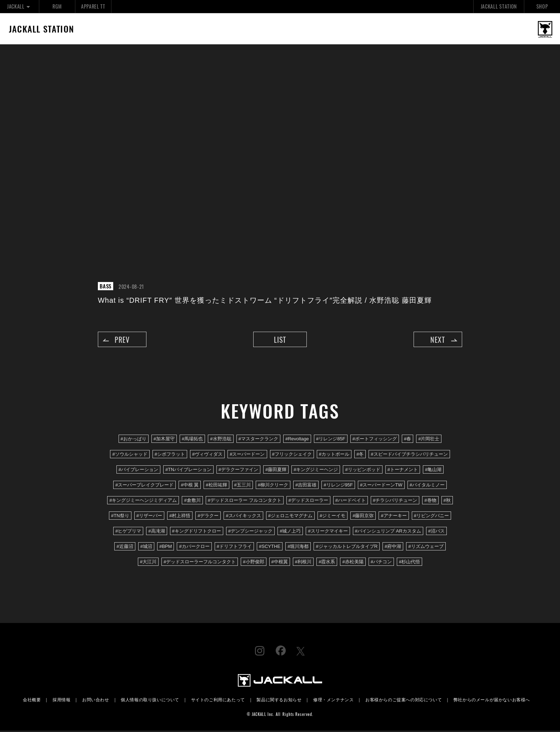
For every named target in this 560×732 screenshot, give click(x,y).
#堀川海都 (298, 548)
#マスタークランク (258, 440)
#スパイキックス (243, 517)
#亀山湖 (433, 471)
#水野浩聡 (221, 440)
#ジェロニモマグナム (290, 517)
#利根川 (303, 563)
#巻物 (430, 501)
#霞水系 (327, 563)
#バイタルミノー (427, 486)
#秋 (447, 501)
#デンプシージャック (250, 532)
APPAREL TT (93, 6)
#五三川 (242, 486)
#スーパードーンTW (381, 486)
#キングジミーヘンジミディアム (143, 501)
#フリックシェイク (292, 455)
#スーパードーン (247, 455)
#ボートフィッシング (375, 440)
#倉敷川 (192, 501)
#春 (407, 440)
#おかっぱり (134, 440)
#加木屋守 (164, 440)
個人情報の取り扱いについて (150, 701)
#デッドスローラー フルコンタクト (245, 501)
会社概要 (32, 701)
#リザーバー (149, 517)
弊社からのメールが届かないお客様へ (492, 701)
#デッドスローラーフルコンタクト (200, 563)
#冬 (360, 455)
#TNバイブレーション (188, 471)
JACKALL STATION (499, 6)
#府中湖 (393, 548)
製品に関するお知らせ (279, 701)
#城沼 (146, 548)
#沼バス (436, 532)
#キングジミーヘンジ (316, 471)
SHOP (542, 6)
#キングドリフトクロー (197, 532)
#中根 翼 (190, 486)
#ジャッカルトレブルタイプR (347, 548)
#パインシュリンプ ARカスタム (388, 532)
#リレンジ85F (331, 440)
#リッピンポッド (362, 471)
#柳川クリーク (273, 486)
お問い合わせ (96, 701)
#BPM (166, 548)
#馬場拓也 (192, 440)
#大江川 (148, 563)
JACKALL (19, 6)
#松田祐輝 (216, 486)
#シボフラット (170, 455)
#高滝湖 (156, 532)
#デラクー (208, 517)
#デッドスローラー (308, 501)
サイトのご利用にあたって (218, 701)
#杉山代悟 (409, 563)
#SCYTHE (270, 548)
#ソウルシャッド (130, 455)
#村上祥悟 (180, 517)
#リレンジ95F (338, 486)
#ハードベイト (351, 501)
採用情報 (61, 701)
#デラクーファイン (238, 471)
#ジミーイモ (332, 517)
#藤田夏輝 (276, 471)
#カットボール (334, 455)
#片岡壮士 (429, 440)
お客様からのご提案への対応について (404, 701)
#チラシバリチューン (395, 501)
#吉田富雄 (306, 486)
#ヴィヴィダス (207, 455)
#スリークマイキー (328, 532)
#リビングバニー (431, 517)
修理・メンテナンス (333, 701)
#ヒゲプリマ (128, 532)
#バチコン (381, 563)
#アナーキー (394, 517)
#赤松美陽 (353, 563)
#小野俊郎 (253, 563)
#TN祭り (120, 517)
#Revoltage (297, 440)
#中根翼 (280, 563)
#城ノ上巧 (290, 532)
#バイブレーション (138, 471)
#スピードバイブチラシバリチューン (409, 455)
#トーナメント (403, 471)
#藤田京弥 (363, 517)
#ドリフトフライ (234, 548)
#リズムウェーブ (426, 548)
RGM (57, 6)
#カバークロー (194, 548)
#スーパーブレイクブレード (144, 486)
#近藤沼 (125, 548)
